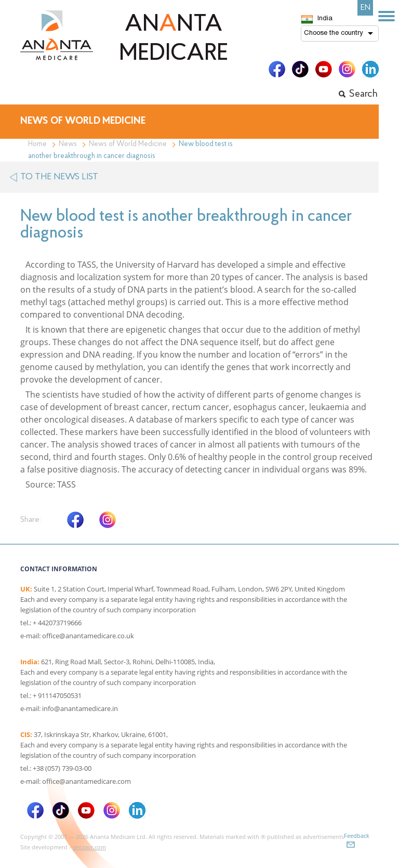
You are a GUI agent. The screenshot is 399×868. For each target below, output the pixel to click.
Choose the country (334, 33)
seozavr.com (89, 847)
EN (365, 8)
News (68, 144)
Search (363, 94)
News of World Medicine (128, 144)
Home (37, 144)
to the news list (59, 177)
